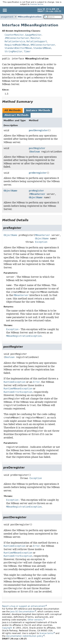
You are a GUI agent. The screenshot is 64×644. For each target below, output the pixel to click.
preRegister (36, 191)
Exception (41, 242)
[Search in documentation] (53, 17)
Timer (27, 51)
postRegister (37, 148)
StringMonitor (13, 51)
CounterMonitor (14, 35)
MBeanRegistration (30, 17)
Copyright (7, 628)
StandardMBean (42, 48)
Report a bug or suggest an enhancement (24, 606)
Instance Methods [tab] (38, 110)
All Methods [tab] (13, 110)
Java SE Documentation (22, 612)
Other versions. (35, 620)
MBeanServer (38, 194)
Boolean (35, 152)
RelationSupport (37, 41)
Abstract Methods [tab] (16, 115)
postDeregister (38, 130)
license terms (37, 4)
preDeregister (38, 173)
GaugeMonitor (33, 35)
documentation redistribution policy (25, 636)
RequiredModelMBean (17, 45)
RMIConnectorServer (43, 45)
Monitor (35, 38)
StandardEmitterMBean (18, 48)
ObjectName (10, 191)
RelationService (15, 41)
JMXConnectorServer (17, 38)
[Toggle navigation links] (5, 10)
